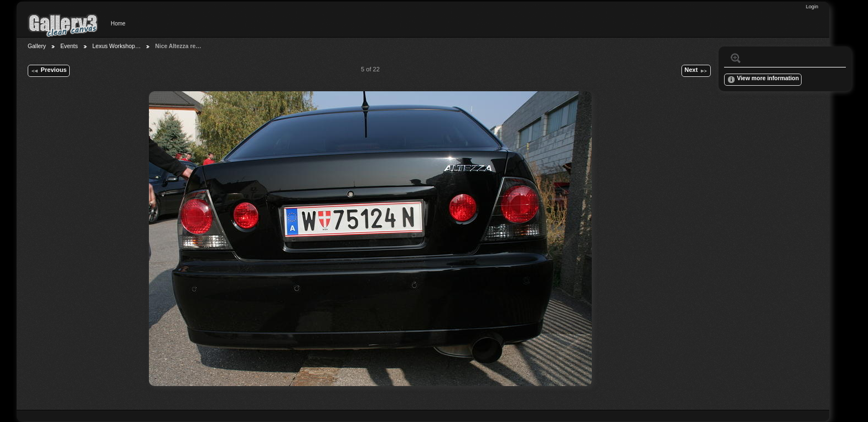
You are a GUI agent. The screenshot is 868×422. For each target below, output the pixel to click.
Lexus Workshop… (117, 46)
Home (118, 24)
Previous (48, 71)
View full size (736, 58)
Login (812, 7)
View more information (763, 80)
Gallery (37, 46)
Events (69, 46)
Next (696, 71)
